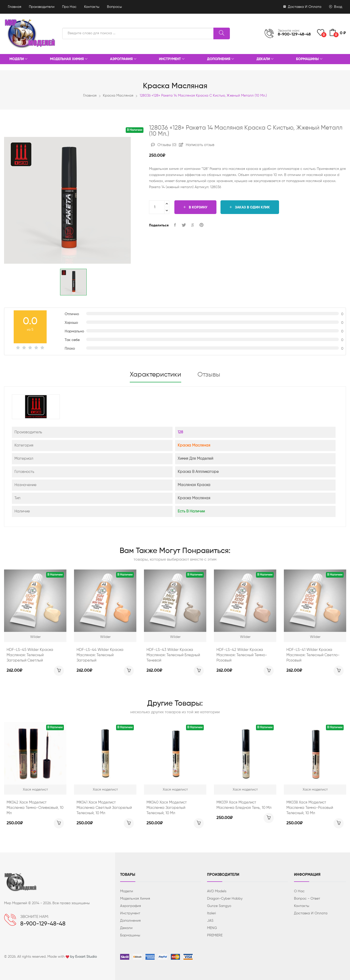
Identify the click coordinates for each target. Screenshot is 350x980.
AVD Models (217, 891)
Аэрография (123, 59)
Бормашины (309, 59)
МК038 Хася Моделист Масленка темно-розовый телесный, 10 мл (310, 808)
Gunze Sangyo (219, 906)
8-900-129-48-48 (294, 34)
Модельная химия (69, 59)
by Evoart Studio (84, 957)
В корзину (195, 207)
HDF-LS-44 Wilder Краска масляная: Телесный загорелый (100, 655)
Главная (15, 7)
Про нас (69, 7)
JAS (210, 921)
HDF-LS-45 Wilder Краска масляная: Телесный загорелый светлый (30, 655)
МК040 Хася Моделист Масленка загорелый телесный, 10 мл (167, 808)
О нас (299, 891)
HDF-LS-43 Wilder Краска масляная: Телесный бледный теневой (173, 655)
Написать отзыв (197, 145)
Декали (265, 59)
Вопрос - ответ (307, 899)
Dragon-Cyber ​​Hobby (225, 899)
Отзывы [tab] (209, 375)
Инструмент (172, 59)
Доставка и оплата (302, 7)
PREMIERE (215, 935)
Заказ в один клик (250, 207)
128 (180, 432)
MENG (212, 928)
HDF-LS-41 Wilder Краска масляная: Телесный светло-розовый (313, 655)
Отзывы (164, 145)
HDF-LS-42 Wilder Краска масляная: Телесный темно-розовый (242, 655)
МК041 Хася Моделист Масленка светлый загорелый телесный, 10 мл (104, 808)
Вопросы (114, 7)
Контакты (92, 7)
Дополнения (220, 59)
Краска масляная (118, 96)
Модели (18, 59)
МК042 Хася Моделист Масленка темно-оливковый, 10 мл (35, 808)
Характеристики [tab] (155, 375)
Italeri (211, 913)
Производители (42, 7)
